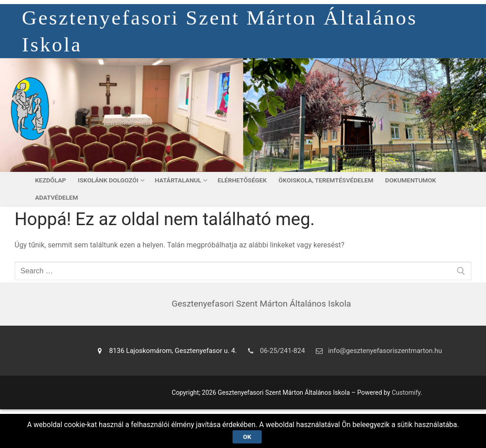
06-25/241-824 (274, 351)
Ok (247, 436)
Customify (406, 393)
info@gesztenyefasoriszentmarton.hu (377, 351)
